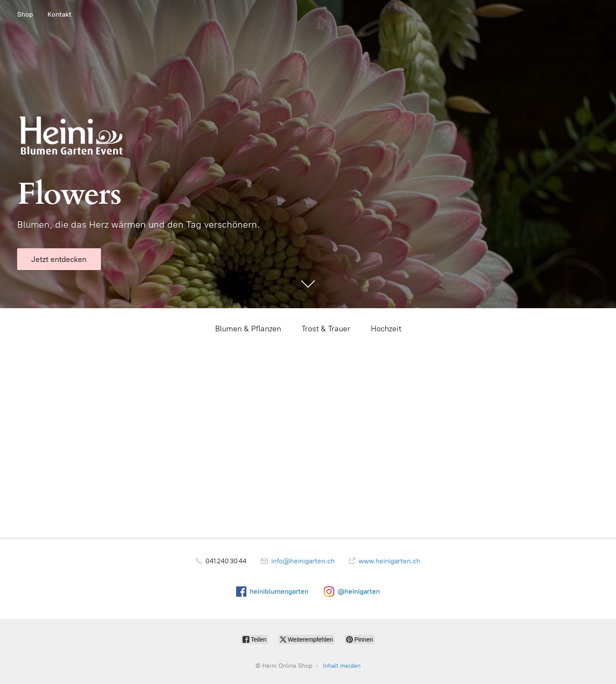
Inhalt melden (342, 666)
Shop (25, 14)
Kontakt (59, 14)
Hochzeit (386, 329)
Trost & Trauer (326, 329)
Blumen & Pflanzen (248, 329)
